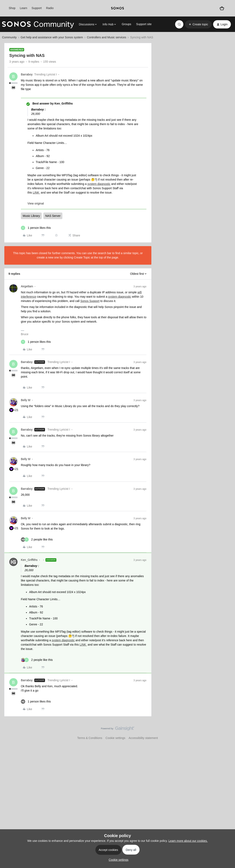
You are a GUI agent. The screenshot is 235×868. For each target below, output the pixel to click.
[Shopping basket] (222, 8)
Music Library (31, 216)
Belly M (26, 400)
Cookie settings (115, 738)
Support (37, 8)
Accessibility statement (143, 738)
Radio (50, 8)
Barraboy (27, 74)
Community (9, 37)
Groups (126, 24)
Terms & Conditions (90, 738)
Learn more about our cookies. (188, 841)
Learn (24, 8)
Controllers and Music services (107, 37)
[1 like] (36, 228)
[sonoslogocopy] (117, 8)
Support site (144, 24)
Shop (12, 8)
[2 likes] (37, 540)
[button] (198, 24)
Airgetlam (27, 286)
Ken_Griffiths (29, 560)
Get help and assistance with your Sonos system (52, 37)
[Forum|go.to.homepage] (38, 24)
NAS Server (53, 216)
